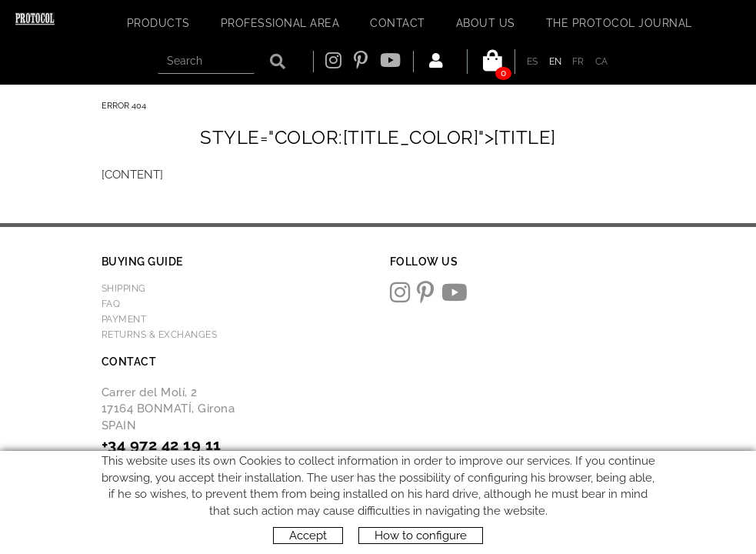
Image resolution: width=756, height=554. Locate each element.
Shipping (124, 289)
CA (602, 62)
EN (556, 62)
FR (578, 62)
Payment (124, 319)
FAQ (111, 304)
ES (533, 62)
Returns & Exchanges (160, 335)
